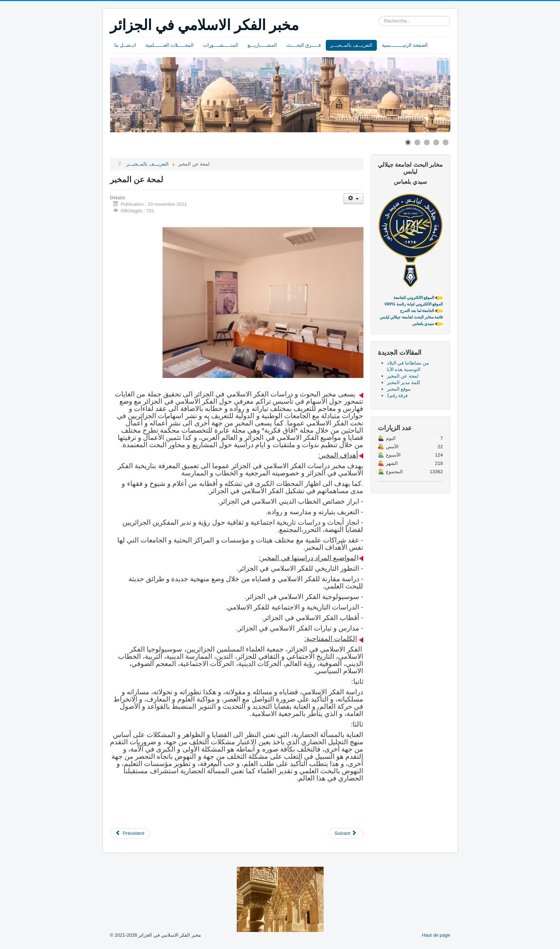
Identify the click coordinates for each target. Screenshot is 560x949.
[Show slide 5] (446, 142)
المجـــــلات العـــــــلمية (170, 45)
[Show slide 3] (427, 142)
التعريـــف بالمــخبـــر (351, 45)
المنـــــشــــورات (221, 45)
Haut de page (436, 935)
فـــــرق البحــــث (304, 45)
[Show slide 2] (417, 142)
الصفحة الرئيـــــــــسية (405, 45)
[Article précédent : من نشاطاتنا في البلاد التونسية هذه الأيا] (130, 833)
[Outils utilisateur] (353, 199)
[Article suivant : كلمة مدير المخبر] (346, 833)
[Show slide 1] (408, 142)
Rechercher (379, 16)
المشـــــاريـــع (262, 45)
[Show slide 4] (436, 142)
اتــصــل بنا (125, 45)
